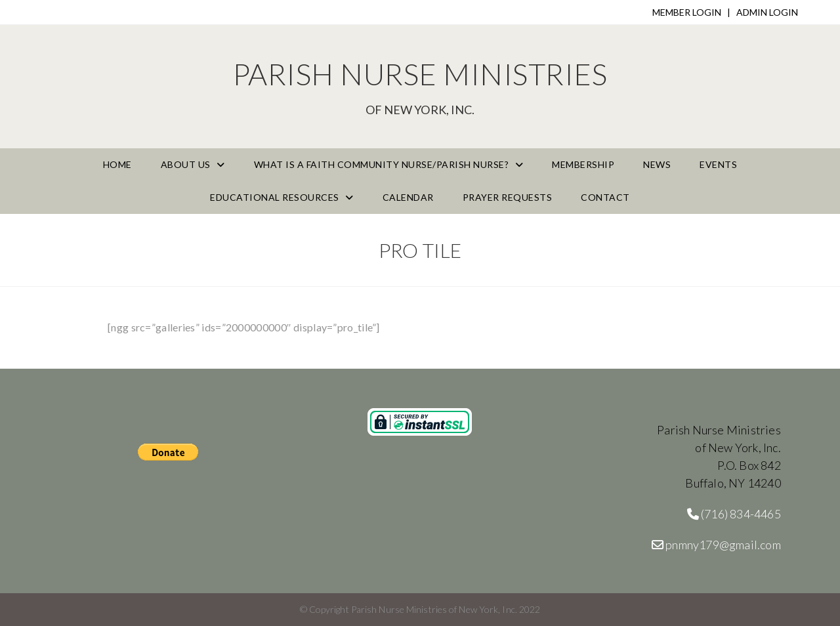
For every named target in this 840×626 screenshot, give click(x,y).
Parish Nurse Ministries (420, 86)
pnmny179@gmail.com (716, 545)
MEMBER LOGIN (687, 12)
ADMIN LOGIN (767, 12)
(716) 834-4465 (734, 514)
